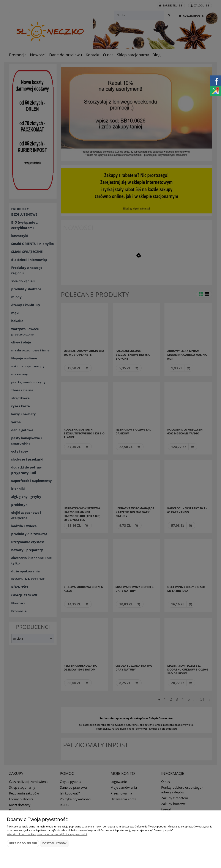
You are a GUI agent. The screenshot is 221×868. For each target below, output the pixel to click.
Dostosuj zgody (55, 843)
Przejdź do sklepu (23, 843)
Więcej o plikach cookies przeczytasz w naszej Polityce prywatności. (47, 834)
